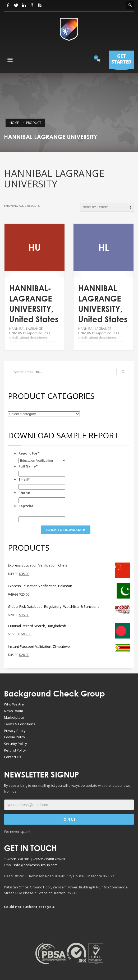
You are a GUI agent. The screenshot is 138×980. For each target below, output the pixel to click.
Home (14, 123)
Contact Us (13, 757)
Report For (29, 453)
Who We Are (14, 704)
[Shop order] (107, 207)
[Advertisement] (70, 925)
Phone (24, 493)
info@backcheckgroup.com (36, 865)
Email (24, 479)
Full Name (28, 466)
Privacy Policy (15, 731)
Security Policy (15, 744)
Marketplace (14, 717)
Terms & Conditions (20, 724)
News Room (13, 711)
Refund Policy (15, 750)
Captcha (26, 506)
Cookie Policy (15, 737)
